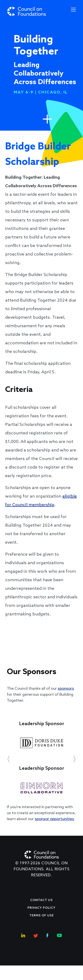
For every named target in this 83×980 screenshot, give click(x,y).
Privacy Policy (41, 908)
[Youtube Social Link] (59, 935)
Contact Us (41, 900)
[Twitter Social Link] (36, 935)
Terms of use (42, 916)
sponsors (66, 689)
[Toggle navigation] (73, 10)
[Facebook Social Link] (47, 935)
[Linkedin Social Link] (23, 935)
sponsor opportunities (54, 819)
